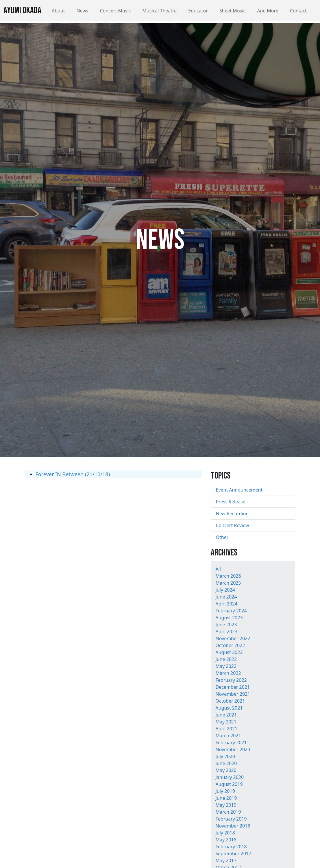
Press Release (230, 502)
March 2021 (228, 736)
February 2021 (231, 743)
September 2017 (233, 854)
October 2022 (230, 645)
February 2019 (231, 819)
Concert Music (115, 11)
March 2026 (228, 576)
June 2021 (226, 715)
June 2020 (226, 763)
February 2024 (231, 611)
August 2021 (229, 708)
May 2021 (226, 722)
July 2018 (225, 833)
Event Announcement (239, 490)
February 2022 (231, 680)
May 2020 (226, 770)
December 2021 (233, 687)
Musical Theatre (159, 11)
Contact (298, 11)
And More (268, 11)
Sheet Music (233, 11)
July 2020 (225, 756)
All (218, 569)
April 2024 (226, 604)
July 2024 (225, 590)
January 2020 (230, 777)
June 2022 (226, 659)
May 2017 (226, 860)
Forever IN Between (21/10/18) (73, 474)
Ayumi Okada (22, 11)
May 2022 (226, 666)
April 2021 (226, 729)
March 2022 (228, 673)
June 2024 (226, 597)
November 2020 (233, 749)
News (82, 11)
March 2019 (228, 812)
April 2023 (226, 631)
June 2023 (226, 625)
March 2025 (228, 583)
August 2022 (229, 652)
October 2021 (230, 701)
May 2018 (226, 840)
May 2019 (226, 805)
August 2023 (229, 618)
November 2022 (233, 638)
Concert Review (232, 525)
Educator (198, 11)
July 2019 (225, 791)
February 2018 (231, 847)
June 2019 (226, 798)
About (58, 11)
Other (222, 537)
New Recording (232, 514)
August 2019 (229, 784)
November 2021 (233, 694)
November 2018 (233, 826)
